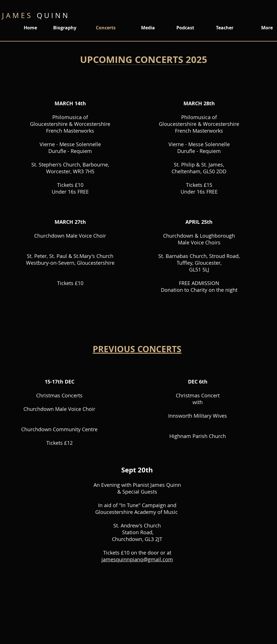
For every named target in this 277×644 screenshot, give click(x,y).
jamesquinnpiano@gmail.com (137, 559)
